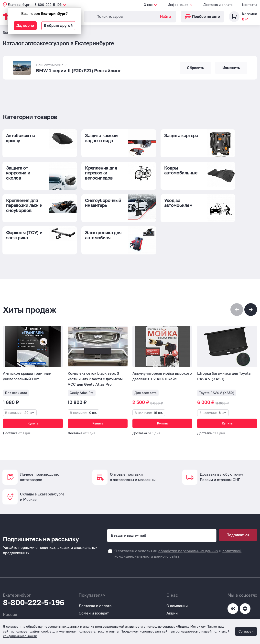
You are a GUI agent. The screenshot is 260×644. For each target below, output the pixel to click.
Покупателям (91, 607)
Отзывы (86, 615)
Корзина (249, 14)
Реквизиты (176, 607)
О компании (177, 585)
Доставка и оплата (218, 5)
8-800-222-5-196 (34, 582)
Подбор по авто (202, 16)
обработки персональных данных (188, 530)
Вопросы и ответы (95, 600)
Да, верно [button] (25, 25)
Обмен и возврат (94, 593)
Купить (33, 397)
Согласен (246, 631)
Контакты (250, 5)
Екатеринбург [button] (19, 5)
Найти (165, 16)
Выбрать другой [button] (58, 25)
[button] (251, 283)
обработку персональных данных (53, 627)
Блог (171, 600)
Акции (172, 593)
